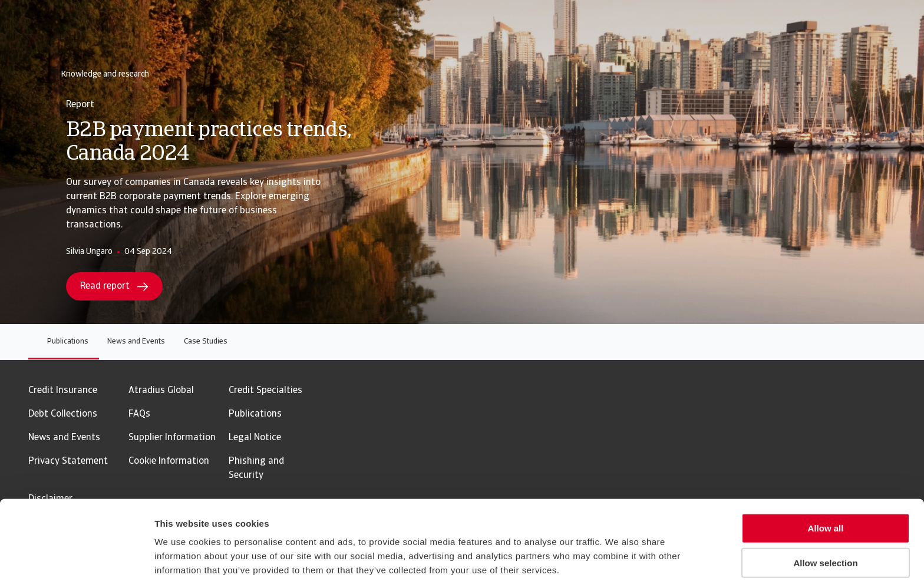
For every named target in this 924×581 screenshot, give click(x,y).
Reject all (826, 547)
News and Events (136, 341)
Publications (68, 341)
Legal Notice (255, 438)
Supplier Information (172, 438)
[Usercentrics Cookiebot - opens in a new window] (76, 558)
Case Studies (206, 341)
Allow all (826, 478)
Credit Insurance (63, 391)
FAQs (139, 414)
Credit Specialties (265, 391)
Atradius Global (161, 391)
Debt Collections (63, 414)
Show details (618, 558)
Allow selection (825, 512)
